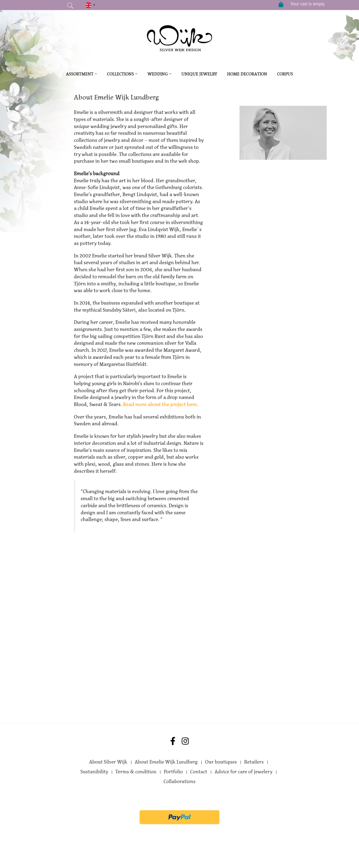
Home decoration (247, 74)
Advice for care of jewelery (243, 772)
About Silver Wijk (108, 762)
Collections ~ (122, 74)
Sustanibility (94, 772)
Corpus (285, 74)
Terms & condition (136, 772)
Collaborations (179, 781)
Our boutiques (221, 762)
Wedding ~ (160, 74)
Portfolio (173, 772)
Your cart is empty (308, 4)
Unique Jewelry (199, 74)
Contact (199, 772)
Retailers (254, 762)
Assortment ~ (82, 74)
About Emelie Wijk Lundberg (166, 762)
